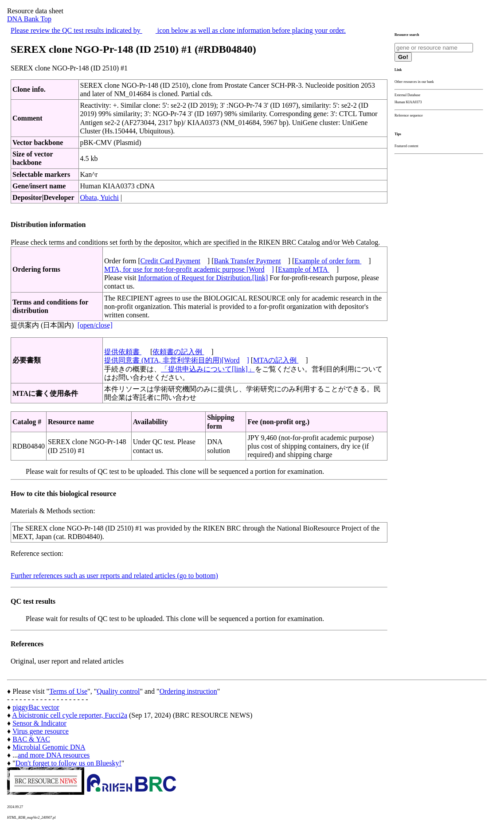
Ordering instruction (188, 691)
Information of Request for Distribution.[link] (203, 278)
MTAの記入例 (276, 360)
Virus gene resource (41, 731)
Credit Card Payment (170, 261)
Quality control (118, 691)
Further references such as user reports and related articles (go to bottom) (114, 576)
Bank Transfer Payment (248, 261)
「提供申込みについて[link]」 (208, 369)
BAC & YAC (31, 739)
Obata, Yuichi (100, 197)
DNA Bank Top (29, 19)
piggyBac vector (36, 707)
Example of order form (328, 261)
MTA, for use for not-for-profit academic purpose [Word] (189, 269)
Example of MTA (304, 269)
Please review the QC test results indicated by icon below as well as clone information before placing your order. (178, 30)
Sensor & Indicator (39, 723)
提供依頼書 (123, 352)
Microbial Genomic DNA (49, 747)
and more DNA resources (54, 755)
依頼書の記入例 (178, 352)
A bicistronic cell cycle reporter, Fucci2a (70, 715)
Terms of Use (68, 691)
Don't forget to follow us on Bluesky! (68, 763)
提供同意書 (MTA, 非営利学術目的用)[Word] (177, 360)
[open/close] (95, 325)
